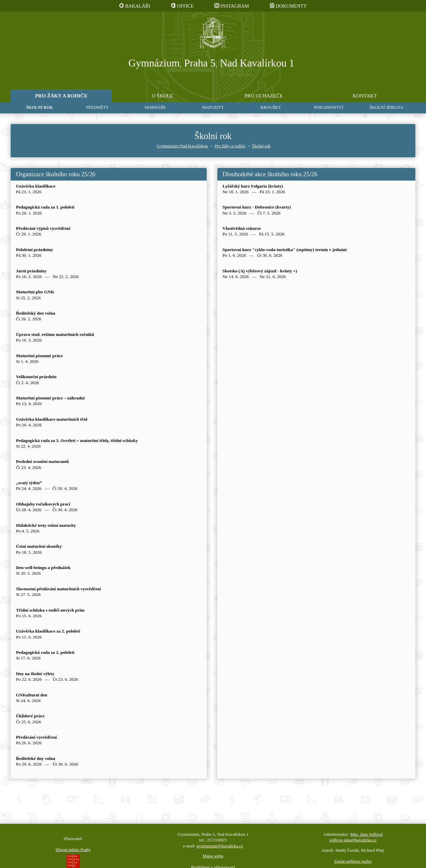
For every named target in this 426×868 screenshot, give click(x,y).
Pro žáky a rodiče (230, 146)
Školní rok (261, 146)
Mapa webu (213, 856)
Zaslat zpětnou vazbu (353, 861)
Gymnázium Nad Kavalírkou (182, 146)
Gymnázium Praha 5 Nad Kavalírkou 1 (212, 63)
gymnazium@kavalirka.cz (220, 846)
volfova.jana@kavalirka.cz (353, 840)
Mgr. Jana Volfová (366, 834)
